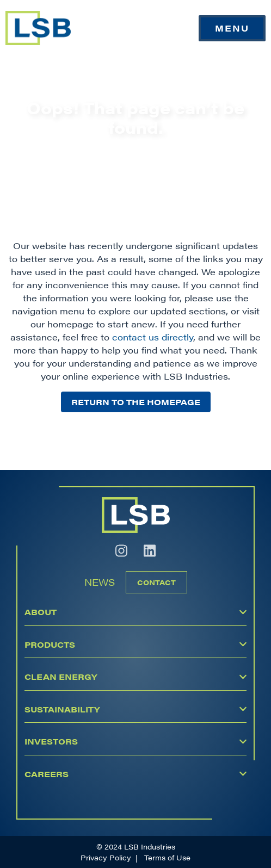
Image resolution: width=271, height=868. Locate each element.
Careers (47, 774)
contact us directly (153, 337)
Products (50, 644)
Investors (51, 741)
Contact (156, 582)
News (100, 582)
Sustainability (62, 709)
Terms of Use (167, 857)
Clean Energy (61, 676)
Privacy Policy (106, 857)
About (41, 612)
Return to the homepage (136, 402)
